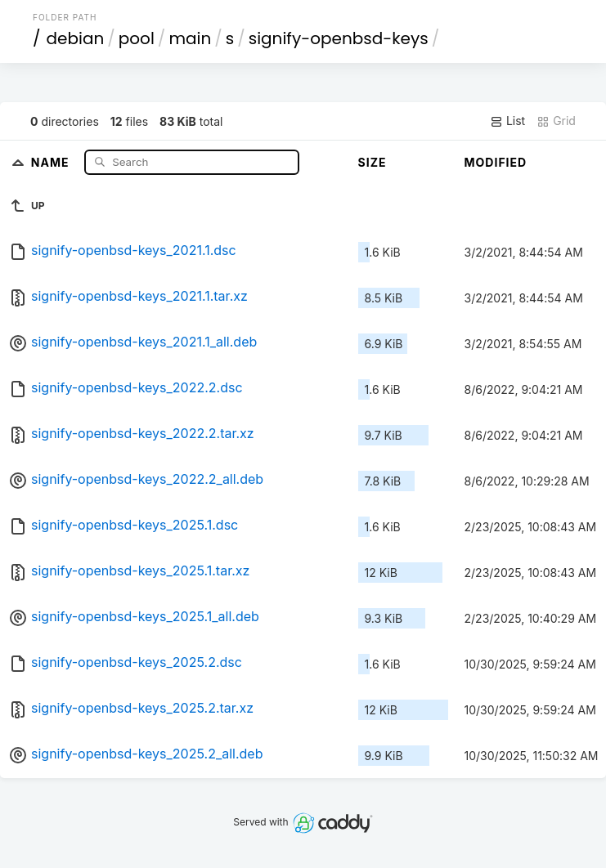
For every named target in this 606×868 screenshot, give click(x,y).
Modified (496, 162)
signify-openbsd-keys (339, 38)
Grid (556, 121)
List (507, 121)
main (190, 38)
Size (373, 162)
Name (52, 161)
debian (76, 38)
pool (137, 38)
